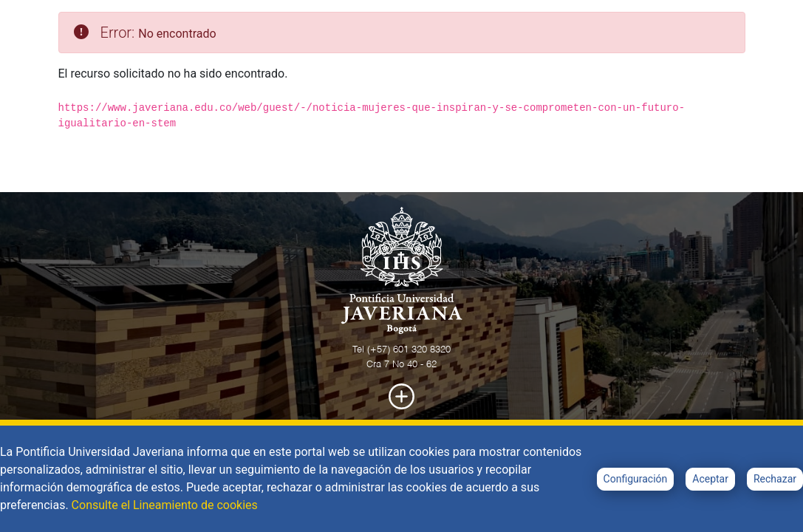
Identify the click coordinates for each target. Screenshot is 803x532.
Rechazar (775, 479)
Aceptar (710, 479)
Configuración (636, 479)
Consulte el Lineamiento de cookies (165, 505)
